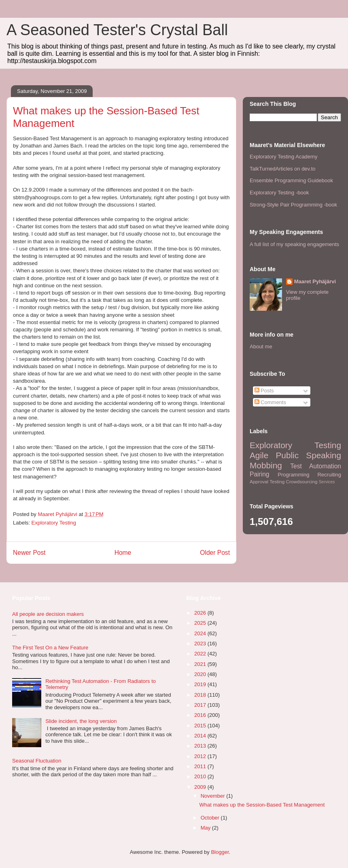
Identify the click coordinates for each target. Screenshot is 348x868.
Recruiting (329, 475)
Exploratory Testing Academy (283, 157)
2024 (201, 633)
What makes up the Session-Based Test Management (262, 805)
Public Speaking (308, 455)
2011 (201, 766)
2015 (201, 726)
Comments (270, 402)
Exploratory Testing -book (279, 193)
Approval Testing (267, 481)
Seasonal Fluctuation (37, 761)
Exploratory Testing (54, 523)
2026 (201, 613)
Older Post (215, 553)
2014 (201, 736)
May (206, 828)
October (211, 818)
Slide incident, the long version (81, 721)
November (214, 796)
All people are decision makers (48, 614)
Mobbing (266, 465)
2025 (201, 623)
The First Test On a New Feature (50, 648)
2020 (201, 674)
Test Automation (316, 466)
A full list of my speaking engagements (294, 244)
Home (123, 553)
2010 (201, 776)
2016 (201, 715)
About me (261, 347)
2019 (201, 684)
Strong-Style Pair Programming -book (293, 205)
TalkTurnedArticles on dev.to (283, 169)
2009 (201, 787)
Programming (293, 475)
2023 (201, 644)
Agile (259, 455)
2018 (201, 695)
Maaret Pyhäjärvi (315, 281)
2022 (201, 654)
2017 (201, 705)
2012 (201, 756)
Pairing (260, 474)
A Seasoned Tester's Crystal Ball (117, 30)
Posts (264, 391)
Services (327, 482)
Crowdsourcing (301, 481)
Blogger (220, 852)
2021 (201, 664)
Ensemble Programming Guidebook (291, 180)
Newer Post (29, 553)
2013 (201, 746)
